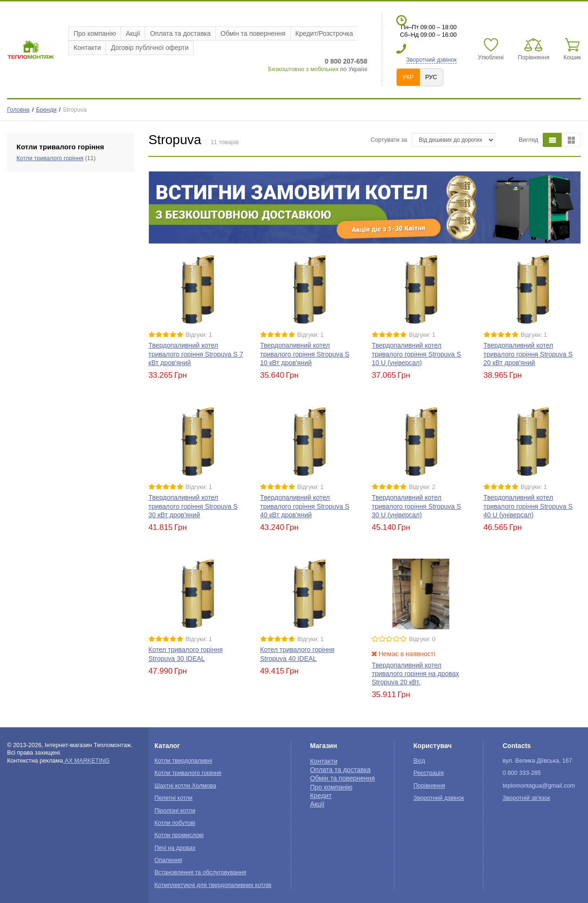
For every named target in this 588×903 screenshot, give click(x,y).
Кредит (321, 796)
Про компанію (95, 33)
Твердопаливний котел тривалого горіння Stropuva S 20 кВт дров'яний (528, 354)
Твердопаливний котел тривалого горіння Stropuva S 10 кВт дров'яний (305, 354)
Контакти (87, 48)
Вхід (420, 761)
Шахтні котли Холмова (185, 786)
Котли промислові (179, 835)
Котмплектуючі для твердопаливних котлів (213, 885)
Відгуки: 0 (422, 639)
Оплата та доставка (180, 33)
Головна (18, 110)
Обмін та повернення (253, 33)
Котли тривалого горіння (50, 158)
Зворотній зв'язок (527, 798)
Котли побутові (175, 823)
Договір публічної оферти (150, 48)
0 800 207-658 (346, 61)
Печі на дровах (175, 848)
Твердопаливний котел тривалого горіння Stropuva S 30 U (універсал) (416, 506)
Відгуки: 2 (422, 487)
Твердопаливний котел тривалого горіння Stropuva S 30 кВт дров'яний (193, 506)
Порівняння (429, 786)
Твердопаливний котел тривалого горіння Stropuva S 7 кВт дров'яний (196, 354)
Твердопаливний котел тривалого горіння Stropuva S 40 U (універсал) (528, 506)
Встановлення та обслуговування (200, 872)
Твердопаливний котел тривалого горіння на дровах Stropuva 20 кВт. (415, 674)
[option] (365, 207)
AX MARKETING (86, 761)
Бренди (46, 110)
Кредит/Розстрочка (324, 33)
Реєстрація (429, 773)
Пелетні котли (174, 798)
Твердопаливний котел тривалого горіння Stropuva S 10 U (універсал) (416, 354)
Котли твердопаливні (183, 761)
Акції (133, 33)
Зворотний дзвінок (431, 60)
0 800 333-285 (522, 773)
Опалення (168, 860)
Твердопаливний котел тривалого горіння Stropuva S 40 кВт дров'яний (305, 506)
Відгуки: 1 (199, 335)
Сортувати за (389, 140)
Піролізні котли (175, 811)
